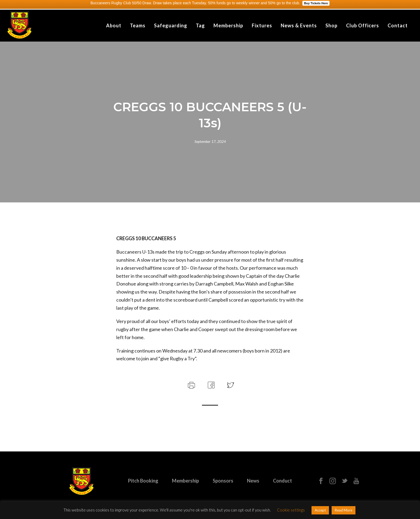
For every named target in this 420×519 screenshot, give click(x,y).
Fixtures (262, 25)
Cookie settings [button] (291, 510)
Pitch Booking (143, 481)
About (114, 25)
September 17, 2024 (210, 141)
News (253, 481)
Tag (200, 25)
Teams (138, 25)
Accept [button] (320, 510)
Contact (398, 25)
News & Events (299, 25)
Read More (344, 510)
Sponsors (223, 481)
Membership (228, 25)
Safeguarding (171, 25)
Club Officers (363, 25)
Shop (331, 25)
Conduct (282, 481)
